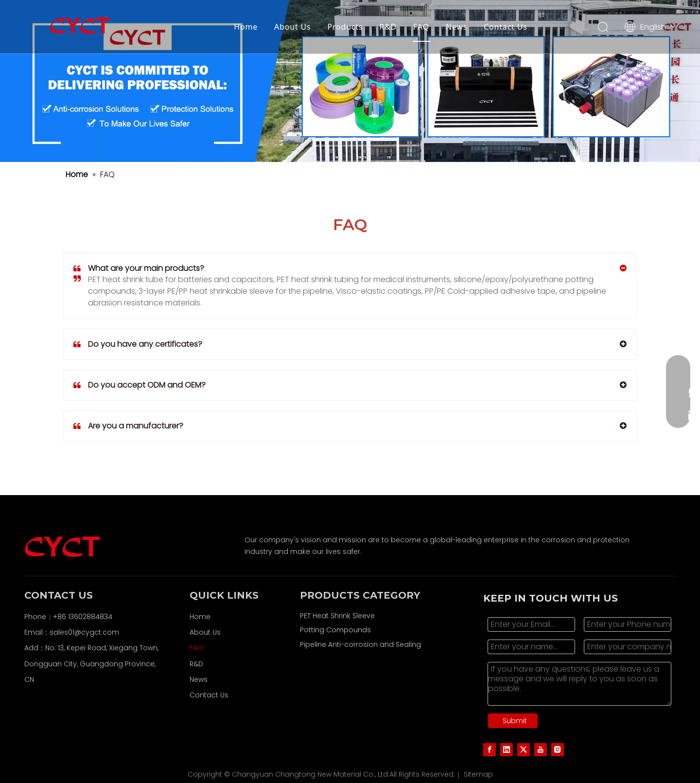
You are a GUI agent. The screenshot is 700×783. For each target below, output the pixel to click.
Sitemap (478, 774)
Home (246, 27)
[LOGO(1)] (350, 81)
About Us (292, 27)
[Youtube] (541, 749)
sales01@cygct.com (84, 632)
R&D (388, 27)
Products (345, 27)
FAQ (421, 27)
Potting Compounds (335, 630)
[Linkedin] (507, 749)
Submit (515, 721)
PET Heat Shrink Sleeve (337, 616)
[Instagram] (558, 749)
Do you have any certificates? (138, 344)
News (456, 27)
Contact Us (505, 27)
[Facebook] (490, 749)
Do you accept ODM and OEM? (140, 385)
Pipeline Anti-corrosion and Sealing (360, 644)
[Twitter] (524, 749)
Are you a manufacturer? (128, 426)
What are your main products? (139, 268)
